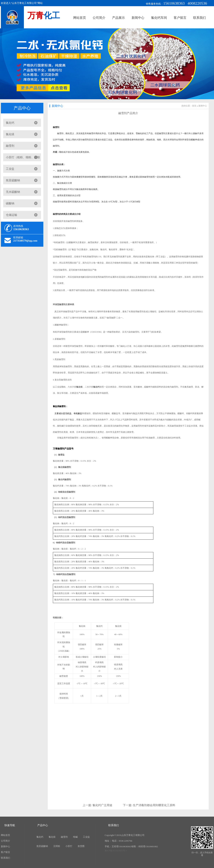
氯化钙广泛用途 (102, 805)
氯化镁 (10, 134)
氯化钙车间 (159, 18)
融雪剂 (10, 146)
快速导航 (10, 825)
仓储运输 (11, 215)
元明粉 (57, 846)
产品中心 (22, 108)
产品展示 (118, 18)
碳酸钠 (10, 203)
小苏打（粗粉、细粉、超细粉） (21, 159)
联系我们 (199, 18)
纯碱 (75, 837)
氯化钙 (10, 123)
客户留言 (180, 18)
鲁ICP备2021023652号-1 (116, 851)
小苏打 (69, 846)
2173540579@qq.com (25, 241)
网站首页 (80, 18)
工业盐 (10, 169)
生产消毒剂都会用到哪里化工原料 (154, 805)
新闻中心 (138, 18)
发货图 (81, 846)
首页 (194, 106)
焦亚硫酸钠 (13, 180)
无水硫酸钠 (13, 192)
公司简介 (99, 18)
